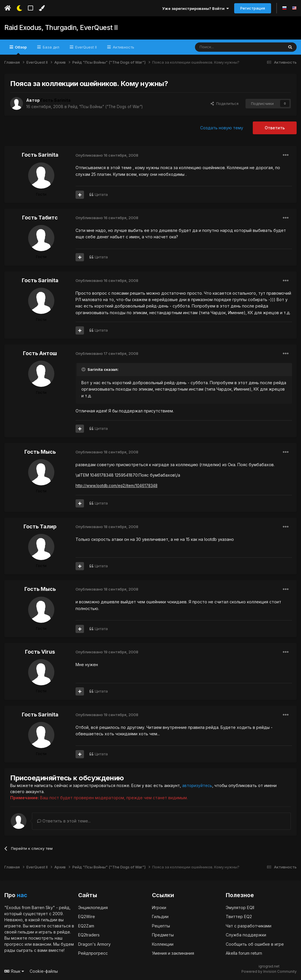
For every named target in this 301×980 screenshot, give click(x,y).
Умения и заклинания (173, 953)
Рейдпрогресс (93, 953)
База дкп (50, 47)
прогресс (14, 944)
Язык (14, 971)
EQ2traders (89, 935)
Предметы (163, 935)
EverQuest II (85, 47)
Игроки (159, 907)
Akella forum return (244, 953)
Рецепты (161, 926)
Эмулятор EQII (240, 907)
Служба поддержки (246, 935)
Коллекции (163, 944)
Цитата (101, 194)
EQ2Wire (87, 916)
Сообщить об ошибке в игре (255, 944)
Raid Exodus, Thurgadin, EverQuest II (59, 28)
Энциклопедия (93, 907)
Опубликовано (107, 155)
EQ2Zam (86, 926)
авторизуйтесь (198, 785)
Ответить (275, 128)
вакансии (42, 944)
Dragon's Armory (94, 944)
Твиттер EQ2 (239, 916)
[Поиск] (226, 47)
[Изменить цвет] (42, 8)
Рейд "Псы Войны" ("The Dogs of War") (108, 107)
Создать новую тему (222, 128)
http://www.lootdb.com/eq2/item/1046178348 (119, 485)
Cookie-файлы (44, 971)
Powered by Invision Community (269, 971)
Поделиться (225, 103)
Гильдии (160, 916)
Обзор (20, 50)
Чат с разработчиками (249, 926)
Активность (123, 47)
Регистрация (253, 8)
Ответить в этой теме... (64, 821)
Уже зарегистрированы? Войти (196, 8)
